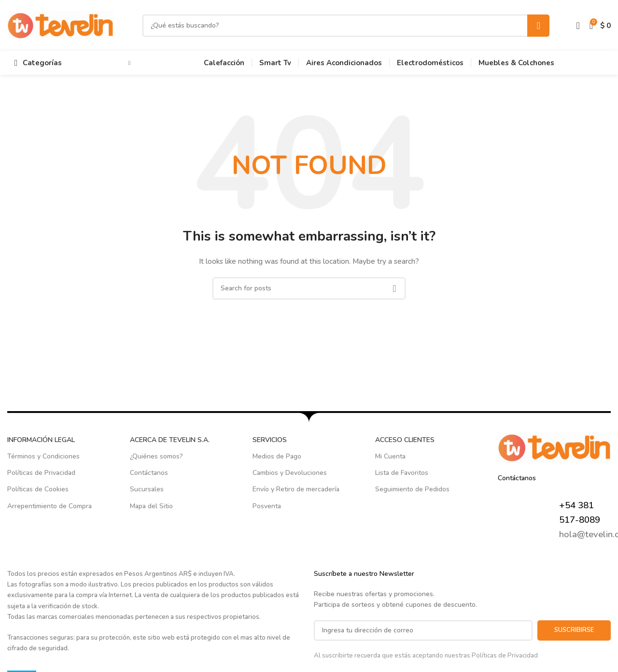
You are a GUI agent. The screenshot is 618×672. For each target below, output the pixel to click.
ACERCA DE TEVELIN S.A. (170, 440)
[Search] (346, 26)
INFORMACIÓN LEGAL (41, 440)
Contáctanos (149, 473)
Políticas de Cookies (38, 489)
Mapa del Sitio (151, 506)
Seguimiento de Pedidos (412, 489)
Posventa (267, 506)
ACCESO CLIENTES (405, 440)
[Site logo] (60, 25)
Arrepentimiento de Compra (49, 506)
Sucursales (147, 489)
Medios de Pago (277, 456)
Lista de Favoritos (402, 473)
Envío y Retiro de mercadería (296, 489)
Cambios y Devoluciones (290, 473)
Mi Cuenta (390, 456)
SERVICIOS (270, 440)
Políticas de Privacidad (41, 473)
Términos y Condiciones (43, 456)
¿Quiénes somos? (156, 456)
